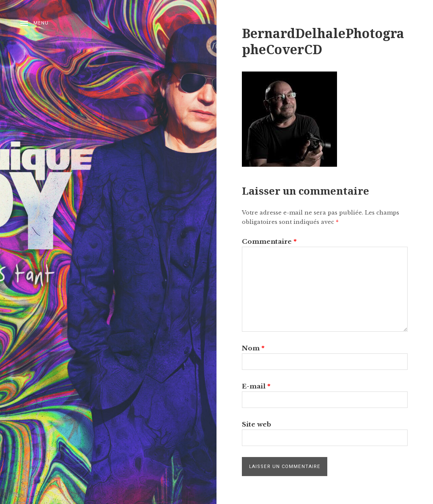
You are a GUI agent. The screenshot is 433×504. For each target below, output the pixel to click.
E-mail (256, 386)
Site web (256, 424)
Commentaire (269, 241)
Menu (41, 23)
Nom (253, 348)
